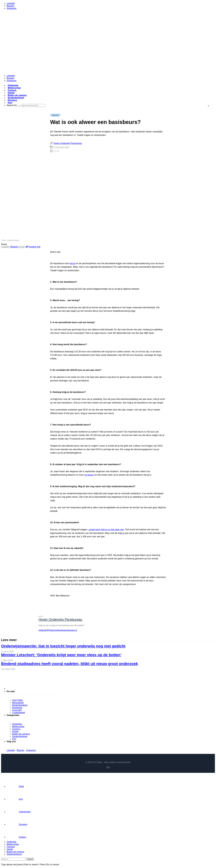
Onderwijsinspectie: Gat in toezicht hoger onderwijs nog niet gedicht (63, 646)
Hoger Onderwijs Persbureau (67, 143)
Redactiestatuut (20, 705)
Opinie (11, 93)
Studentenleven (16, 98)
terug (73, 263)
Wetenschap (14, 88)
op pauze (89, 475)
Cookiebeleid (19, 713)
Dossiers (12, 100)
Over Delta (17, 700)
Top (108, 767)
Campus (12, 90)
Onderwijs (13, 85)
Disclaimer (17, 708)
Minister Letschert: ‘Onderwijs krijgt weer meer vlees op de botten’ (61, 655)
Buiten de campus (17, 95)
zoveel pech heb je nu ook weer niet (106, 530)
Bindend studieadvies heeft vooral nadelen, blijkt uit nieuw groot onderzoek (69, 664)
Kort (10, 103)
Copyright (17, 710)
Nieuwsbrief (18, 703)
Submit (30, 859)
